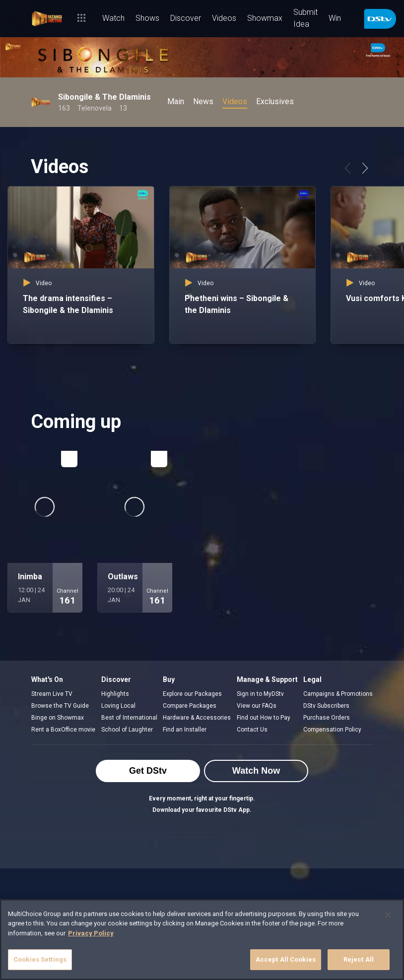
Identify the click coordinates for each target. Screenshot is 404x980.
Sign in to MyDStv (260, 694)
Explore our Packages (192, 694)
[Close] (388, 915)
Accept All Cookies (286, 959)
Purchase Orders (327, 718)
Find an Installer (185, 730)
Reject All (359, 959)
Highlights (115, 694)
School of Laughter (127, 730)
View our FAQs (257, 706)
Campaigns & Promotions (338, 694)
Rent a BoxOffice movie (63, 730)
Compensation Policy (332, 730)
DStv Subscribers (326, 706)
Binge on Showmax (58, 718)
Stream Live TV (52, 694)
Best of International (129, 718)
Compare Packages (190, 706)
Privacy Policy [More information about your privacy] (91, 933)
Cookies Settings (40, 959)
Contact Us (252, 730)
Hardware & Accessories (197, 718)
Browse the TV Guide (60, 706)
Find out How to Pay (264, 718)
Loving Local (118, 706)
